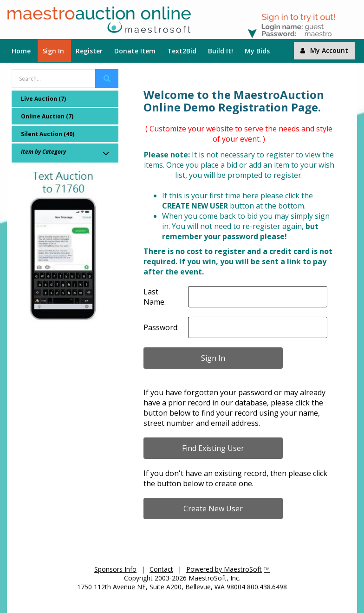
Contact (161, 569)
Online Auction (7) (47, 116)
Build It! (221, 51)
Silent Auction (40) (48, 134)
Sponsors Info (115, 569)
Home (21, 51)
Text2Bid (182, 51)
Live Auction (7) (43, 99)
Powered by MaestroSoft (224, 569)
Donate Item (135, 51)
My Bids (257, 51)
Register (89, 51)
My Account (324, 50)
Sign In (53, 51)
